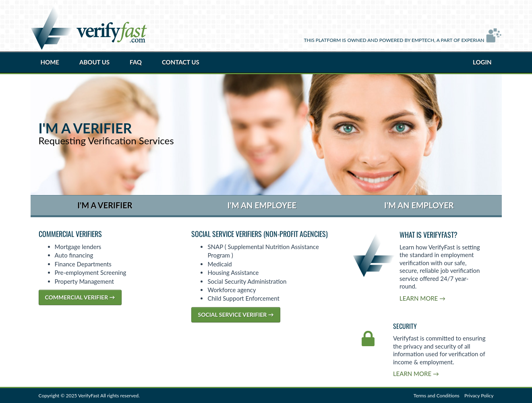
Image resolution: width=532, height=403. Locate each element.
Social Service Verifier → (236, 315)
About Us (94, 62)
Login (482, 62)
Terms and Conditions (437, 396)
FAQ (136, 62)
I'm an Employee (262, 205)
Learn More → (422, 298)
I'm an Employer (419, 205)
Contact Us (181, 62)
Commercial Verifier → (80, 297)
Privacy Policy (479, 396)
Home (50, 62)
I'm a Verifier (105, 205)
